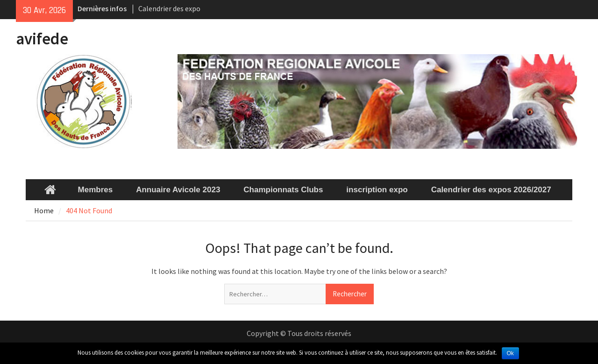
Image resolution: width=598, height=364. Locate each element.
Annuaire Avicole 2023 (178, 190)
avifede (42, 39)
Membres (96, 190)
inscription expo (377, 190)
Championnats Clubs (283, 190)
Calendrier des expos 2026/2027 (491, 190)
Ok (510, 353)
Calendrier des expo (169, 8)
